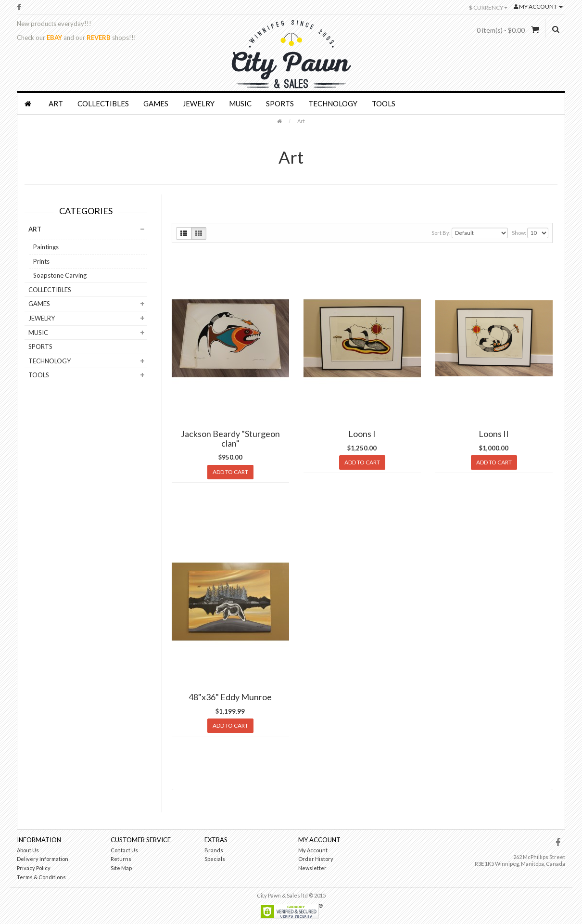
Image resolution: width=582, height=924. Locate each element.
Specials (215, 859)
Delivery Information (43, 859)
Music (240, 103)
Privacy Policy (34, 868)
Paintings (46, 247)
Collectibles (103, 103)
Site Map (121, 868)
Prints (41, 261)
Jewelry (199, 103)
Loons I (362, 434)
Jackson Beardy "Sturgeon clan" (230, 438)
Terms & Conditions (41, 877)
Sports (280, 103)
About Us (28, 850)
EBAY (54, 38)
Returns (121, 859)
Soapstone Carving (60, 275)
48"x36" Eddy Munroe (230, 697)
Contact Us (124, 850)
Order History (316, 859)
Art (56, 103)
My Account (313, 850)
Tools (384, 103)
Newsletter (312, 868)
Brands (214, 850)
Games (156, 103)
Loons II (494, 434)
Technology (333, 103)
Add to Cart (230, 472)
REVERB (99, 38)
